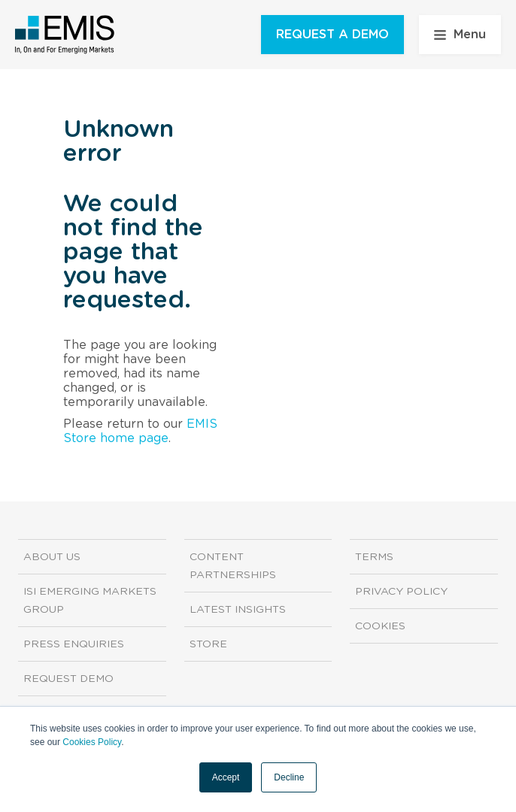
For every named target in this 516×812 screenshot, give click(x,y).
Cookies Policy (92, 742)
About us (52, 557)
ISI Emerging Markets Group (90, 601)
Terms (374, 557)
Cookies (380, 626)
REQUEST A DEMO (332, 35)
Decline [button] (289, 777)
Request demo (68, 679)
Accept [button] (226, 777)
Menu (460, 35)
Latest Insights (238, 610)
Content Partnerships (233, 566)
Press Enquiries (74, 644)
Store (208, 644)
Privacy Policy (401, 592)
